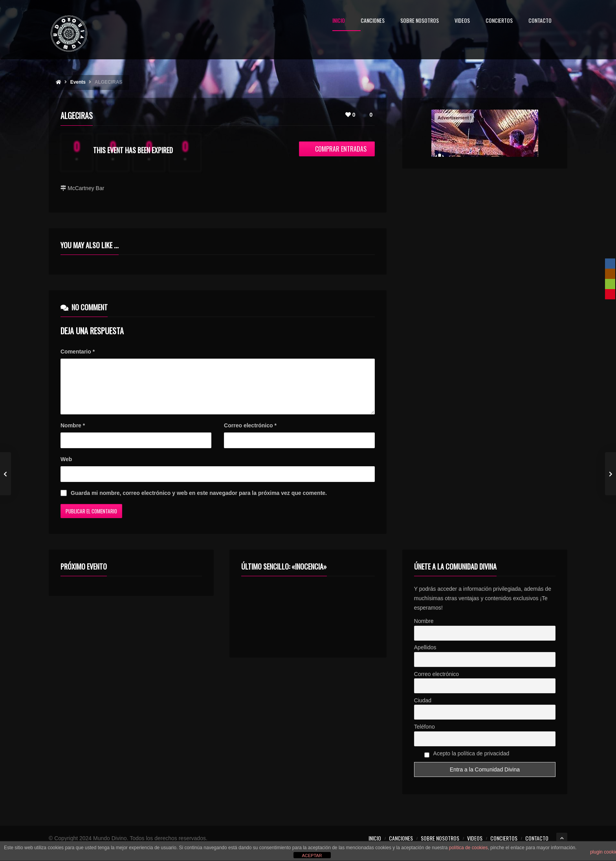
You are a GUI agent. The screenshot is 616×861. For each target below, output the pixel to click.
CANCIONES (373, 21)
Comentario (78, 352)
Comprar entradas (337, 149)
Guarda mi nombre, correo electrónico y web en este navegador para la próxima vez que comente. (199, 502)
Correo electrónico (250, 435)
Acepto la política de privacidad (467, 764)
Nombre (73, 435)
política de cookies (468, 848)
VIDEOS (462, 21)
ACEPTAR (312, 856)
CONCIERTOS (499, 21)
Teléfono (424, 736)
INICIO (339, 21)
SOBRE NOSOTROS (420, 21)
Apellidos (425, 657)
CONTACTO (540, 21)
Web (66, 469)
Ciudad (423, 710)
